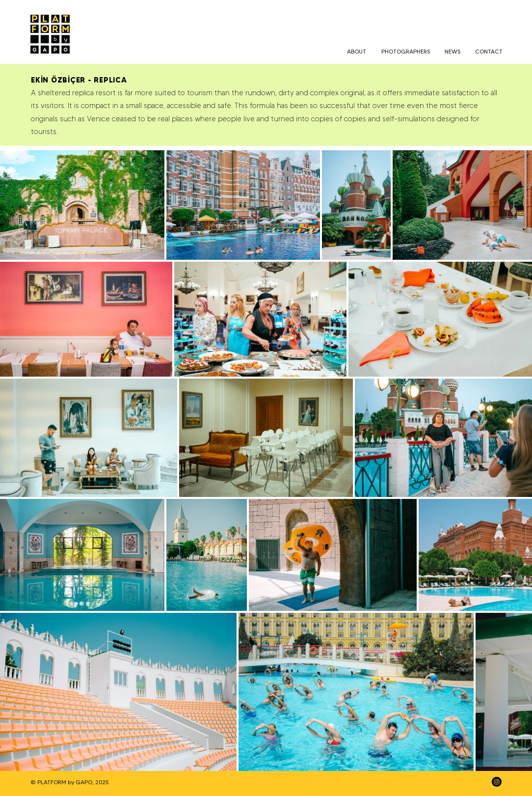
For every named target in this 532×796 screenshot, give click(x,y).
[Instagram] (497, 782)
